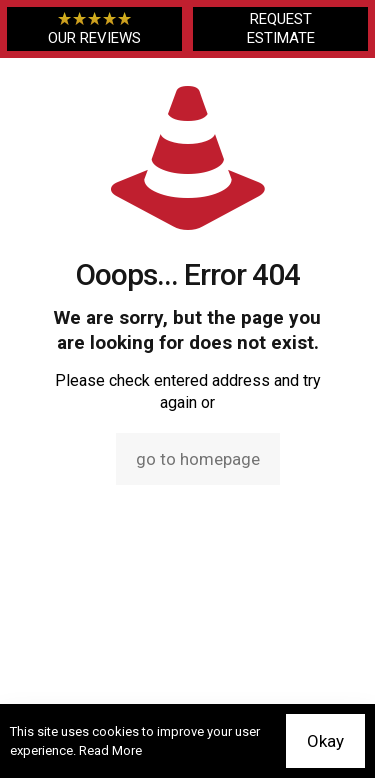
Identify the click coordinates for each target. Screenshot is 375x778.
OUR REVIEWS (94, 28)
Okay (325, 741)
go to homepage (198, 459)
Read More (110, 750)
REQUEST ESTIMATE (281, 28)
